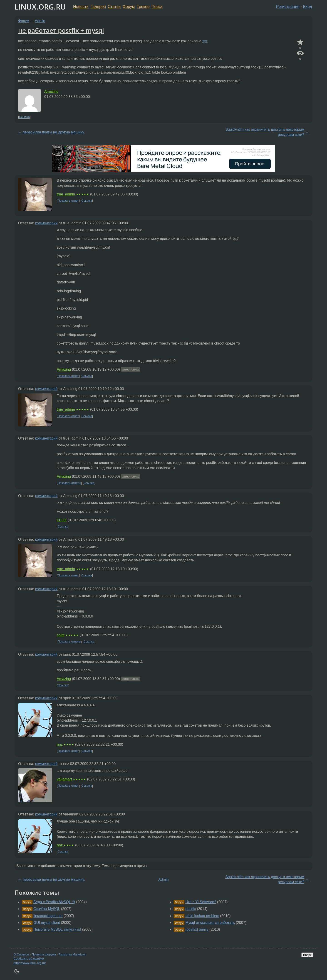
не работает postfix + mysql (61, 30)
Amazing (51, 91)
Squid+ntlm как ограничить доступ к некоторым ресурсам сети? (265, 132)
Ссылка (24, 117)
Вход (307, 7)
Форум (129, 7)
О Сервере (21, 954)
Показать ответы (69, 483)
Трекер (143, 7)
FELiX (62, 520)
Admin (40, 21)
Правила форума (44, 954)
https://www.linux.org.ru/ (30, 963)
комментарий (46, 223)
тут (205, 41)
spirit (61, 635)
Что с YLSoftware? (201, 902)
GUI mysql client (47, 923)
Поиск (157, 7)
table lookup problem (202, 916)
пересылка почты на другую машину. (54, 132)
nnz (60, 744)
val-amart (64, 779)
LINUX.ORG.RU (40, 7)
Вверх (307, 955)
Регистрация (288, 7)
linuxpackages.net (48, 916)
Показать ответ (68, 201)
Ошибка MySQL (47, 909)
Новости (81, 7)
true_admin (66, 194)
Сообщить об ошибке (29, 959)
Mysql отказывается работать (210, 923)
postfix (191, 909)
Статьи (114, 7)
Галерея (98, 7)
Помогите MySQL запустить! (57, 929)
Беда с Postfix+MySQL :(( (54, 902)
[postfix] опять (197, 929)
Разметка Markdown (73, 954)
